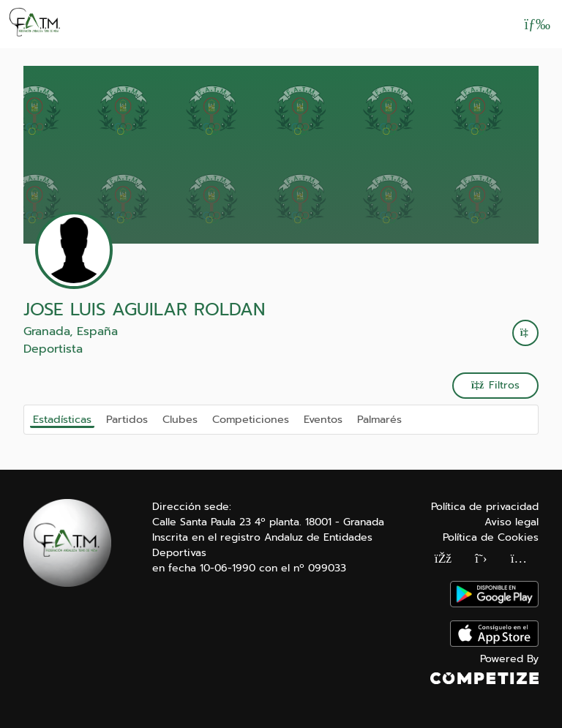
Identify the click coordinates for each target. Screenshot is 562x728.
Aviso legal (512, 522)
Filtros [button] (495, 385)
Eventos (323, 419)
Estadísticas (62, 419)
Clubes (180, 419)
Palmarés (379, 419)
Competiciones (251, 419)
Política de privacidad (485, 507)
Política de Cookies (491, 537)
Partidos (127, 419)
